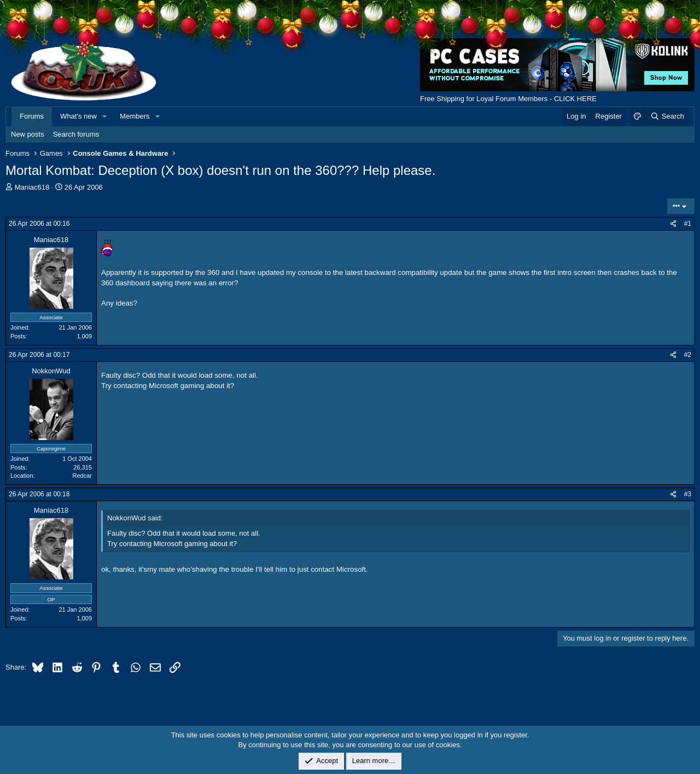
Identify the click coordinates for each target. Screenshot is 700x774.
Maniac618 (32, 187)
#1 (688, 224)
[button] (105, 116)
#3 (688, 494)
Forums (32, 116)
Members (135, 116)
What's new (78, 116)
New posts (28, 134)
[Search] (667, 116)
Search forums (76, 134)
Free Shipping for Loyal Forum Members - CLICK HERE (508, 99)
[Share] (673, 224)
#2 (688, 355)
